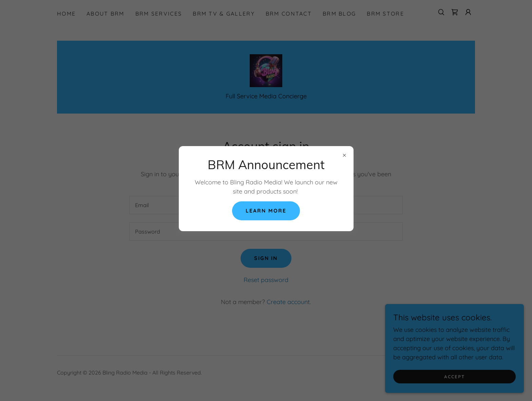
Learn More (266, 211)
